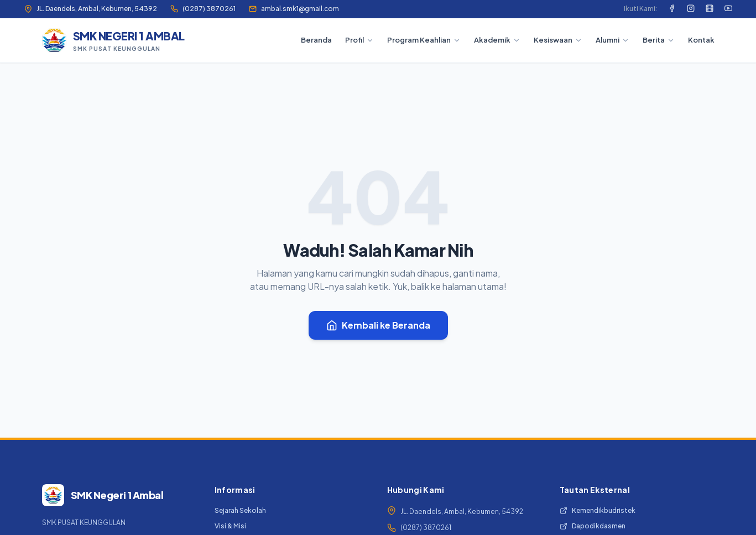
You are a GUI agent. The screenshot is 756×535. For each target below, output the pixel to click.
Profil (359, 40)
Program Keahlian (424, 40)
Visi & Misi (230, 526)
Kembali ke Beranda (378, 325)
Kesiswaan (558, 40)
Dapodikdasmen (593, 526)
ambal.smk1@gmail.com (294, 9)
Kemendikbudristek (598, 510)
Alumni (612, 40)
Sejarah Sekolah (240, 510)
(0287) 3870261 (203, 9)
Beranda (316, 40)
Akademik (497, 40)
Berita (659, 40)
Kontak (701, 40)
